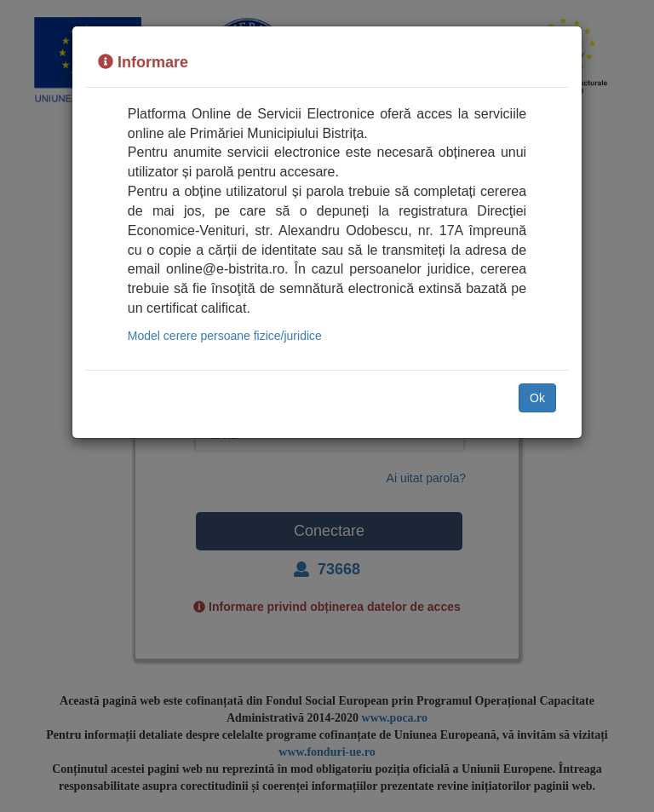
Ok (537, 398)
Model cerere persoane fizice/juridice (225, 336)
